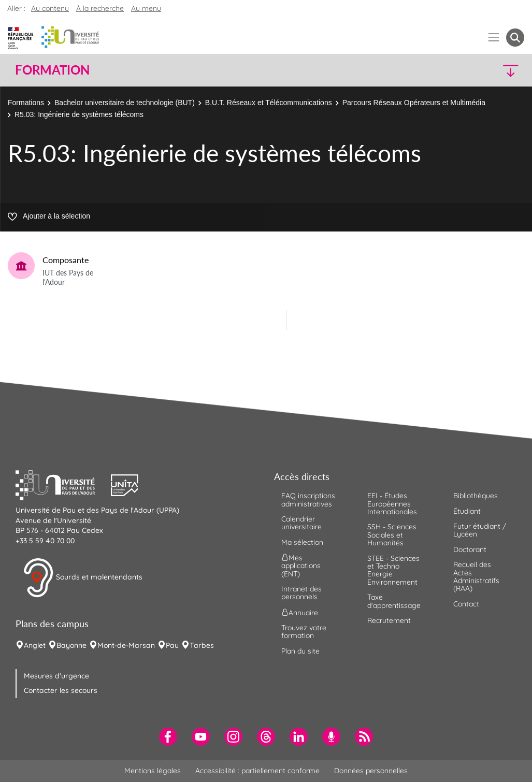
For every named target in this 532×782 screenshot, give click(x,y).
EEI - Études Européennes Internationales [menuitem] (392, 504)
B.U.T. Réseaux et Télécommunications (269, 103)
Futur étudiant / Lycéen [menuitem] (480, 530)
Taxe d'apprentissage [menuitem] (394, 601)
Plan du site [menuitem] (300, 651)
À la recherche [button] (100, 8)
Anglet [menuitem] (35, 645)
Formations (26, 103)
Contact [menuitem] (466, 604)
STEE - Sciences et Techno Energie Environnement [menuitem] (393, 570)
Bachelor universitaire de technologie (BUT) (125, 103)
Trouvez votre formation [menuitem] (304, 632)
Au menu (146, 8)
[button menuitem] (515, 38)
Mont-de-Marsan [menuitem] (126, 645)
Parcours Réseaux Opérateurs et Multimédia (414, 103)
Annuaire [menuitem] (300, 612)
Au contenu (50, 8)
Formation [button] (52, 70)
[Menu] (494, 38)
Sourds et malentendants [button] (83, 578)
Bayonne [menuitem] (71, 645)
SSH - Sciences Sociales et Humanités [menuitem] (392, 535)
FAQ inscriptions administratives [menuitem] (308, 499)
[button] (462, 70)
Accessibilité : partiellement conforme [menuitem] (257, 771)
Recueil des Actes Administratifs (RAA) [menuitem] (476, 576)
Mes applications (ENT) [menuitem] (301, 566)
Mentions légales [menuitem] (153, 771)
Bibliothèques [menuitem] (476, 496)
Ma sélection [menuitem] (302, 542)
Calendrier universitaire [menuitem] (301, 523)
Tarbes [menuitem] (202, 645)
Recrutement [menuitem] (389, 620)
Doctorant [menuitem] (470, 549)
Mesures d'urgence (56, 676)
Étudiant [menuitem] (467, 511)
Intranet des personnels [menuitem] (301, 593)
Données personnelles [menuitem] (371, 771)
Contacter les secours (61, 690)
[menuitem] (168, 737)
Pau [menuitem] (172, 645)
